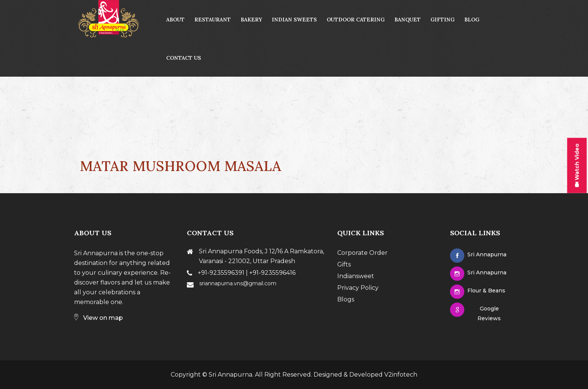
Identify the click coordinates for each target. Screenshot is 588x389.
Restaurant (213, 20)
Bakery (251, 20)
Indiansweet (356, 276)
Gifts (344, 264)
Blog (472, 20)
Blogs (346, 299)
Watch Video (577, 165)
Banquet (408, 20)
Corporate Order (362, 253)
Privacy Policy (358, 288)
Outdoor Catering (356, 20)
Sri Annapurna (230, 375)
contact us (184, 58)
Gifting (443, 20)
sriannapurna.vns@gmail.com (238, 283)
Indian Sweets (294, 20)
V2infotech (401, 375)
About (175, 20)
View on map (99, 318)
